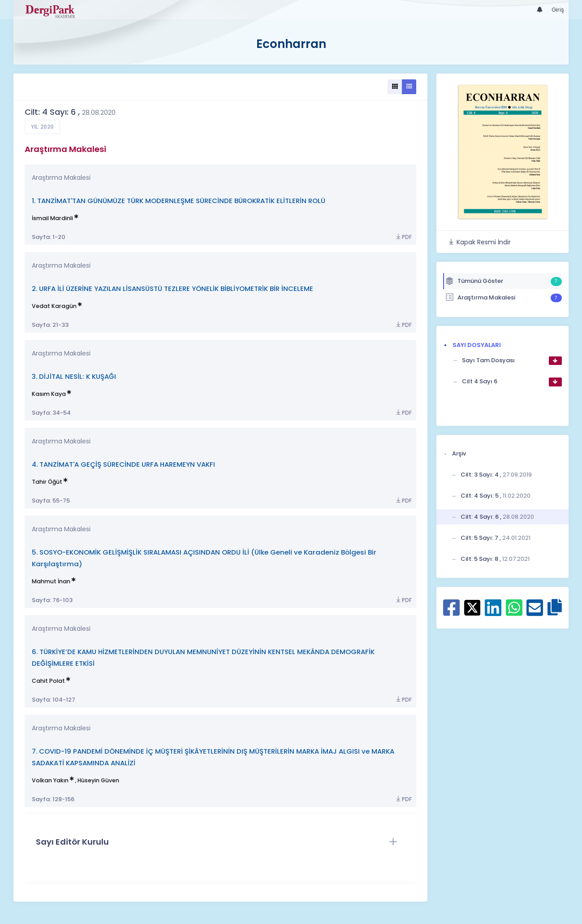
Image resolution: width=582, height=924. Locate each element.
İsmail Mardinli (52, 218)
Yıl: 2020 (42, 127)
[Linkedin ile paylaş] (493, 612)
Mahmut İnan (51, 581)
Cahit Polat (48, 681)
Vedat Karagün (54, 306)
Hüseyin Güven (98, 780)
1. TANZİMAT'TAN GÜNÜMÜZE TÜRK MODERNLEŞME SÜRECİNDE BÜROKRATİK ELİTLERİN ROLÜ (179, 201)
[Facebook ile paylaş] (451, 612)
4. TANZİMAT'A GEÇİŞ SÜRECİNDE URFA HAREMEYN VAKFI (123, 464)
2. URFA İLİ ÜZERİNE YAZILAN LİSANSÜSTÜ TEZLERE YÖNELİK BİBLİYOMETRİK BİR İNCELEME (172, 288)
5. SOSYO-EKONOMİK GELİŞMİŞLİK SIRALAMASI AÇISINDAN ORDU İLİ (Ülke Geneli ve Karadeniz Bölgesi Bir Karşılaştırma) (204, 558)
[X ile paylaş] (472, 607)
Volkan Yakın (50, 780)
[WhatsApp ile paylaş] (514, 612)
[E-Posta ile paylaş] (535, 612)
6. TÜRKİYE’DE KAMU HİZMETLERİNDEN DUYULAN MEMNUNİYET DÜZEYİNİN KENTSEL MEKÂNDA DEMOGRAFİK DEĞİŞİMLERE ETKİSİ (203, 657)
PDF (403, 237)
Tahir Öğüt (47, 482)
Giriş (558, 10)
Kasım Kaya (49, 394)
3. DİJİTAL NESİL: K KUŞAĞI (74, 376)
